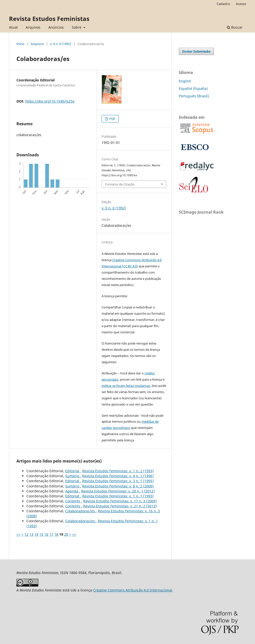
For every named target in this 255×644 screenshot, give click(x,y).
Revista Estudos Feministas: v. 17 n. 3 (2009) (120, 501)
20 (66, 534)
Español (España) (193, 88)
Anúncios (56, 27)
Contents (73, 501)
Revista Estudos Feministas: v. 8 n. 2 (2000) (118, 486)
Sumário (73, 476)
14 (36, 534)
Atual (13, 27)
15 (41, 534)
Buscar (235, 27)
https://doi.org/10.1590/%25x (50, 101)
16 (46, 534)
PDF (112, 119)
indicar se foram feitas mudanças (126, 386)
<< (18, 534)
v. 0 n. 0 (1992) (61, 44)
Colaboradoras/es (81, 511)
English (185, 81)
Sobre (77, 27)
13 (31, 534)
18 (56, 534)
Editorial (73, 471)
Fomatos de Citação (120, 184)
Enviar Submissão (196, 51)
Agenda (72, 491)
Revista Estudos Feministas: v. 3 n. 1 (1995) (118, 481)
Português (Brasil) (194, 96)
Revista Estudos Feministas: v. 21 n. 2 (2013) (120, 506)
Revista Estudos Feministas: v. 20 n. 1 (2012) (118, 491)
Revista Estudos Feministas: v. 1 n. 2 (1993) (118, 471)
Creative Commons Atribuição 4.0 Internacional (133, 590)
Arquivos (33, 27)
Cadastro (223, 4)
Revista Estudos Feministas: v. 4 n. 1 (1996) (118, 476)
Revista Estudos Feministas (49, 19)
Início (20, 44)
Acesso (241, 4)
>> (74, 534)
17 (51, 534)
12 (26, 534)
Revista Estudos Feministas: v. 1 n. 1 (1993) (118, 496)
